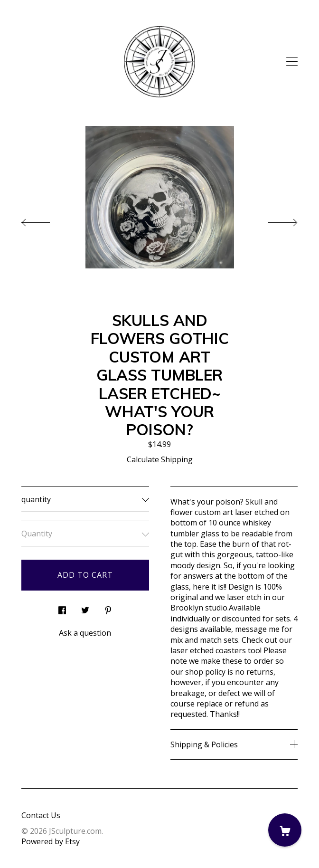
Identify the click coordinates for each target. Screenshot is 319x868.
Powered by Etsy (51, 841)
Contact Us (41, 815)
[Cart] (285, 830)
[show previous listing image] (45, 220)
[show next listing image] (274, 220)
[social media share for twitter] (85, 608)
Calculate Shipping (160, 459)
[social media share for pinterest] (108, 608)
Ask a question (85, 633)
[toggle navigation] (292, 62)
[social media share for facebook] (62, 608)
